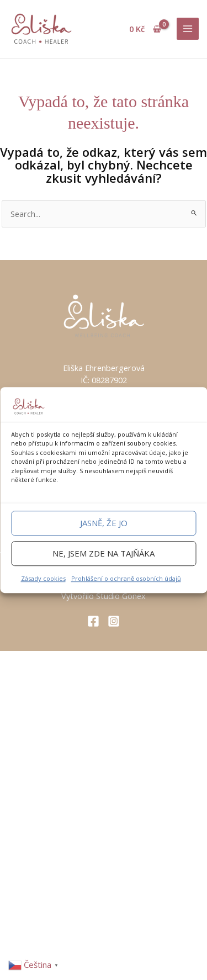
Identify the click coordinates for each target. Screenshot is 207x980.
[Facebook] (93, 621)
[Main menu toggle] (188, 29)
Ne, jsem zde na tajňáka (104, 553)
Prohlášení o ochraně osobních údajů (126, 578)
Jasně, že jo (104, 523)
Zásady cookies (43, 578)
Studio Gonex (121, 596)
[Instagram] (114, 621)
